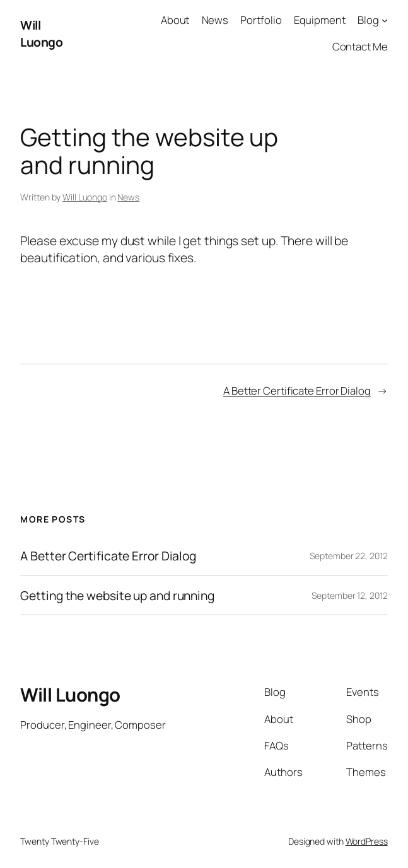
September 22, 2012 (348, 556)
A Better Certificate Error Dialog (297, 391)
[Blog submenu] (385, 20)
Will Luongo (41, 33)
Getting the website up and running (117, 596)
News (128, 197)
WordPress (367, 841)
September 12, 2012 (349, 595)
